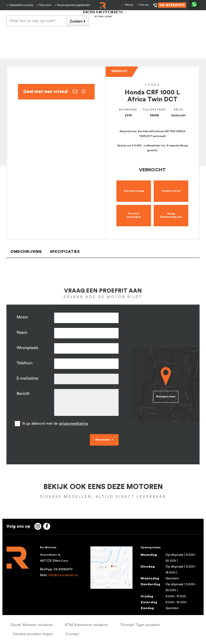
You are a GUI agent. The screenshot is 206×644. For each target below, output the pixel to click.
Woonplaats (27, 348)
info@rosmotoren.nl (63, 575)
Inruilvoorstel (171, 191)
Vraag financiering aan (171, 215)
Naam (22, 333)
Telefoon (25, 363)
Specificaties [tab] (65, 252)
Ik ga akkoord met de (55, 424)
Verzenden (103, 440)
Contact (72, 634)
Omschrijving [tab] (26, 252)
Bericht (23, 394)
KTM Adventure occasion (86, 625)
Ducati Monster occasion (32, 625)
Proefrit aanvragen (134, 215)
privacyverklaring (73, 424)
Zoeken (76, 21)
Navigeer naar (166, 397)
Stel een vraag (134, 191)
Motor (22, 317)
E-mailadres (27, 378)
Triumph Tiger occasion (140, 625)
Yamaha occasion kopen (33, 634)
